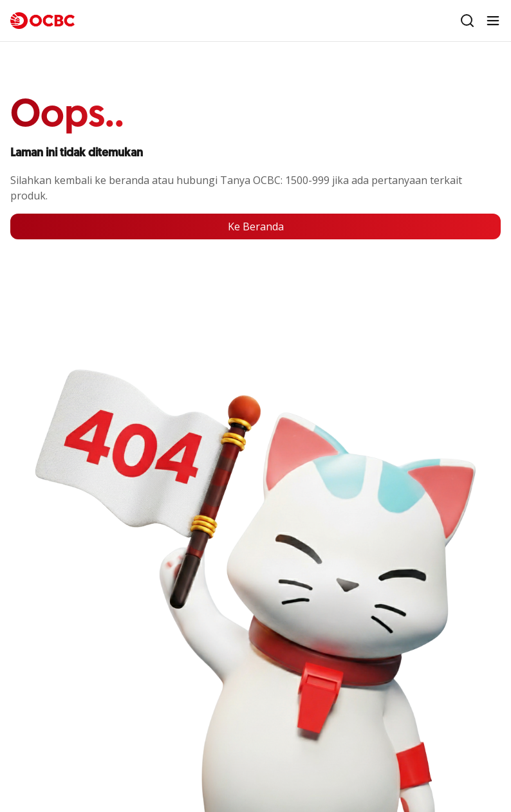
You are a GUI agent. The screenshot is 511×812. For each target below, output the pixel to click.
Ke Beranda (256, 226)
